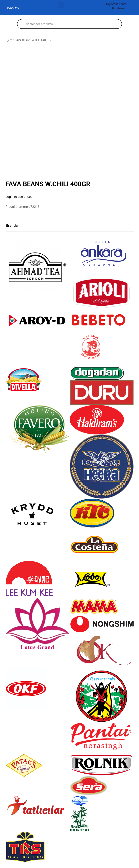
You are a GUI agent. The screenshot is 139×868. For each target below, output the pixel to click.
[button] (61, 5)
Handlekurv (119, 8)
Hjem (9, 40)
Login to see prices (19, 197)
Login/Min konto (116, 4)
